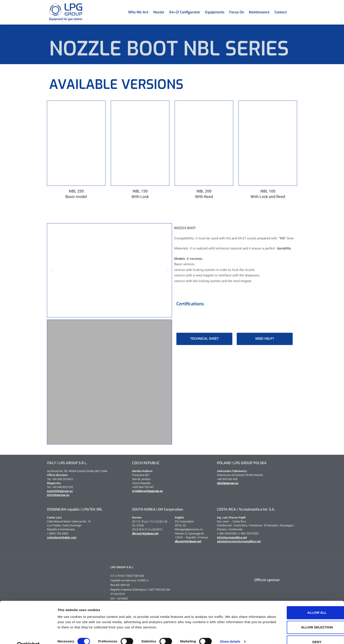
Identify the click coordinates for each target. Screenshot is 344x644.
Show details (230, 632)
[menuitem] (292, 12)
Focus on (237, 12)
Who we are (138, 12)
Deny (296, 632)
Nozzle (159, 12)
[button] (51, 270)
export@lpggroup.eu (60, 491)
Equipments (215, 12)
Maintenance (259, 12)
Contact (281, 12)
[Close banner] (337, 598)
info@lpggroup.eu (58, 495)
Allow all (296, 603)
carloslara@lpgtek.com (62, 537)
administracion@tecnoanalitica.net (239, 541)
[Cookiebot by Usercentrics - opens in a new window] (28, 635)
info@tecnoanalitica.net (232, 537)
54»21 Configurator (185, 12)
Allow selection (296, 618)
